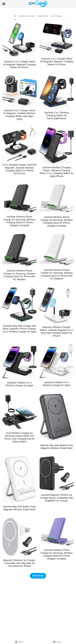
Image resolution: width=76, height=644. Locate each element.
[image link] (38, 4)
